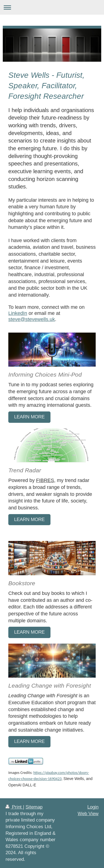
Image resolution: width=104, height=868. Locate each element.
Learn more (29, 519)
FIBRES (45, 480)
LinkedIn (18, 313)
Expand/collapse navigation (52, 7)
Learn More (29, 632)
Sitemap (34, 807)
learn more (29, 417)
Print (14, 807)
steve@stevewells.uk (32, 319)
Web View (88, 814)
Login (93, 807)
